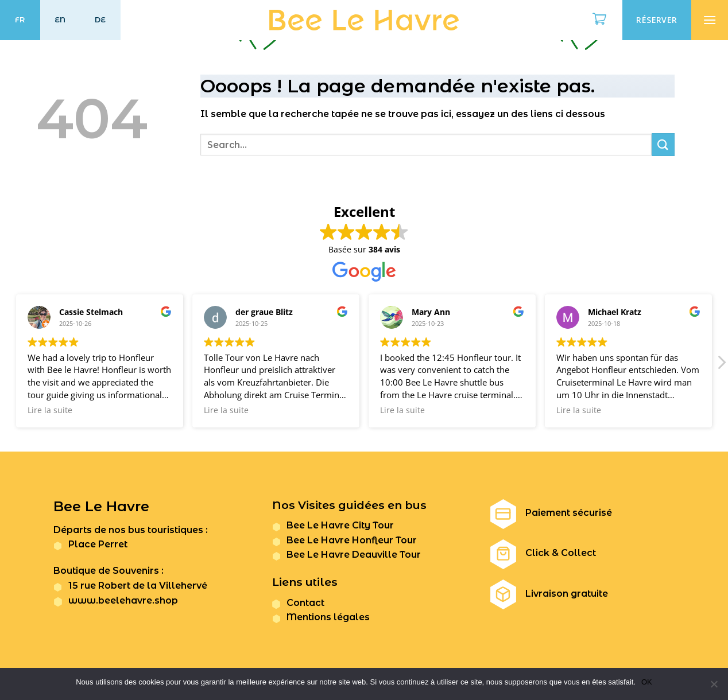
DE (100, 20)
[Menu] (710, 20)
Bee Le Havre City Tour (340, 525)
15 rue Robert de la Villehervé (138, 586)
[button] (721, 365)
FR (20, 20)
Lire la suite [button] (50, 410)
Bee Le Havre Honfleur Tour (352, 540)
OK (647, 682)
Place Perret (98, 544)
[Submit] (663, 144)
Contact (305, 603)
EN (60, 20)
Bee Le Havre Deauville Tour (354, 555)
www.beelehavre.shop (123, 600)
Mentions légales (328, 617)
